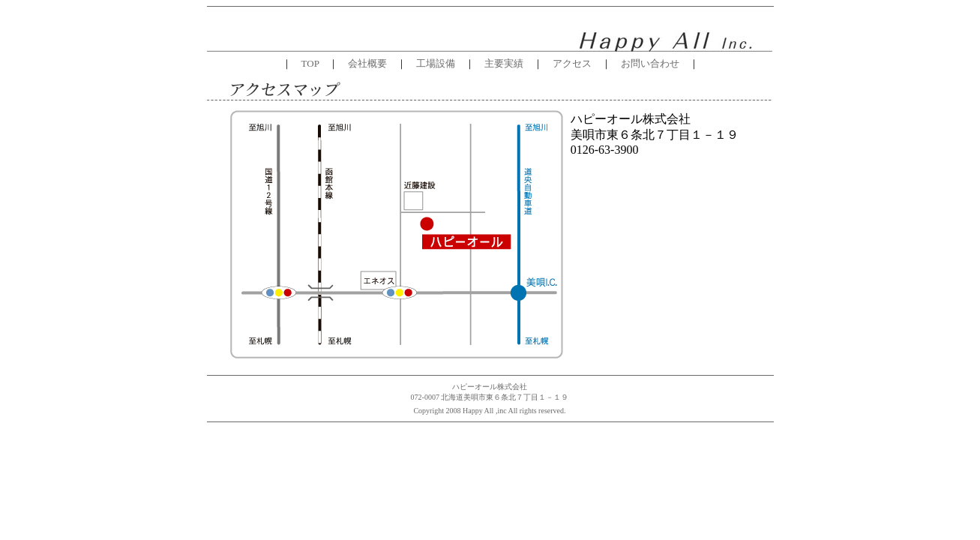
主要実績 (499, 63)
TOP (310, 63)
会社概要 (367, 63)
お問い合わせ (650, 63)
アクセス (567, 63)
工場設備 (436, 63)
